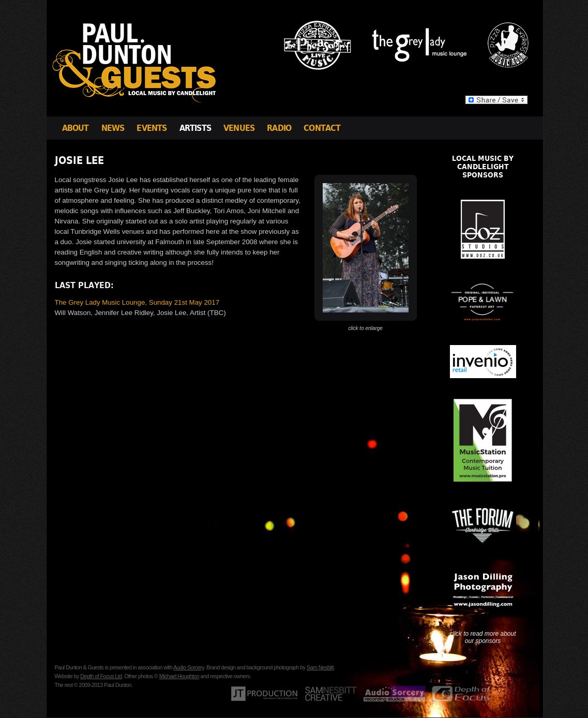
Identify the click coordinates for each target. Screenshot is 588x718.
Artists (195, 128)
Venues (239, 128)
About (76, 128)
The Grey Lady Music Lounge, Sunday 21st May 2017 (137, 302)
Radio (279, 128)
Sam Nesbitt (320, 667)
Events (152, 128)
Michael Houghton (179, 676)
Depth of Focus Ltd (101, 676)
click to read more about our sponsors (483, 637)
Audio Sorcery (189, 667)
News (113, 128)
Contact (322, 128)
